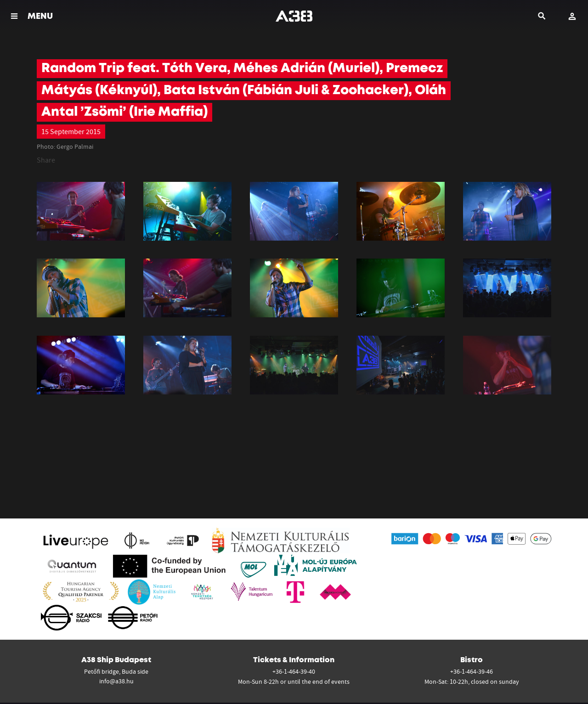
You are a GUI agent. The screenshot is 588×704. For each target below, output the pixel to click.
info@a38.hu (116, 681)
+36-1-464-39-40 (294, 671)
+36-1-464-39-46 (472, 671)
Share (46, 160)
